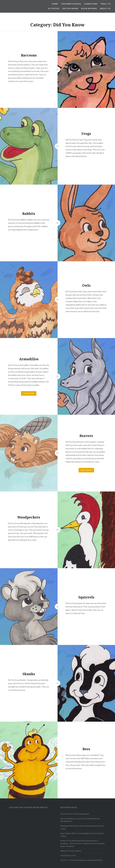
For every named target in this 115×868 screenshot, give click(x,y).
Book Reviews (89, 8)
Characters (91, 4)
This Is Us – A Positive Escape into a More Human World (81, 860)
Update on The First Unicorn (71, 851)
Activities (54, 8)
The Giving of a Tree (68, 855)
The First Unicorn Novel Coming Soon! (75, 814)
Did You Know (70, 8)
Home (55, 4)
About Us (105, 8)
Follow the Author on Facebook (28, 807)
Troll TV (105, 4)
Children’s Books (71, 4)
